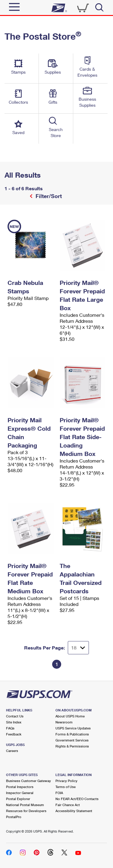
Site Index (14, 722)
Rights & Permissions (72, 746)
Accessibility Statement (74, 811)
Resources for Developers (26, 811)
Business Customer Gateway (28, 781)
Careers (12, 751)
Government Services (72, 740)
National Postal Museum (25, 805)
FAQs (10, 728)
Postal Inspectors (20, 787)
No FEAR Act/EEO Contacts (77, 799)
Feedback (14, 734)
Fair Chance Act (68, 805)
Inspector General (20, 793)
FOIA (59, 793)
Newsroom (64, 722)
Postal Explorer (18, 799)
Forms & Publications (72, 734)
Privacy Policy (66, 781)
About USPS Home (70, 716)
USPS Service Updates (73, 728)
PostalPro (14, 817)
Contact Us (15, 716)
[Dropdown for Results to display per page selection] (78, 648)
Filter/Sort (48, 196)
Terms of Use (66, 787)
